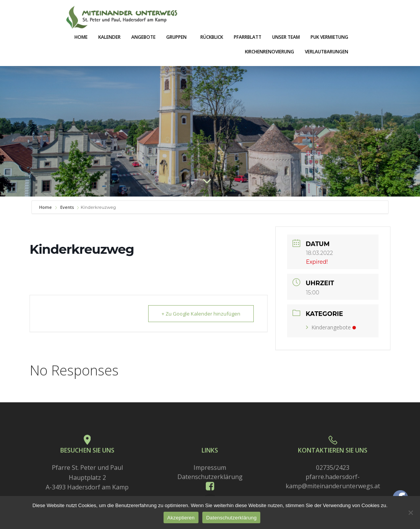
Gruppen (178, 37)
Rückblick (212, 37)
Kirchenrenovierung (270, 52)
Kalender (109, 37)
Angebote (143, 37)
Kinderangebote (331, 327)
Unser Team (286, 37)
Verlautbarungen (327, 52)
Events (67, 207)
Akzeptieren (181, 518)
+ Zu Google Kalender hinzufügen (201, 314)
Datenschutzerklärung (231, 518)
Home (81, 37)
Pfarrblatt (248, 37)
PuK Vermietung (329, 37)
